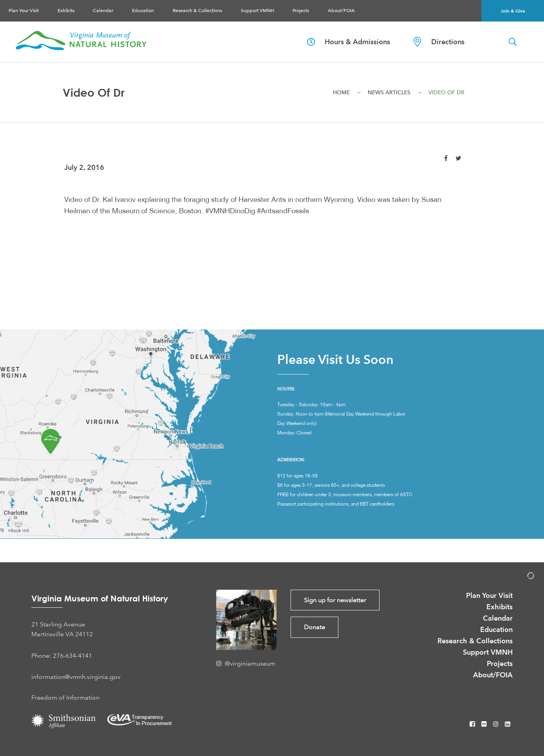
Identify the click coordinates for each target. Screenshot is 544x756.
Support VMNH (258, 11)
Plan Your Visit (24, 11)
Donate (314, 627)
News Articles (389, 92)
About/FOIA (341, 11)
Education (143, 11)
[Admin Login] (522, 577)
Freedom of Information (65, 697)
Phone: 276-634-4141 (62, 656)
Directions (439, 42)
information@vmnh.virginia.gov (76, 677)
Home (341, 92)
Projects (301, 11)
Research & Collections (197, 11)
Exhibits (66, 11)
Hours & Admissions (349, 42)
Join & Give (513, 11)
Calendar (103, 11)
